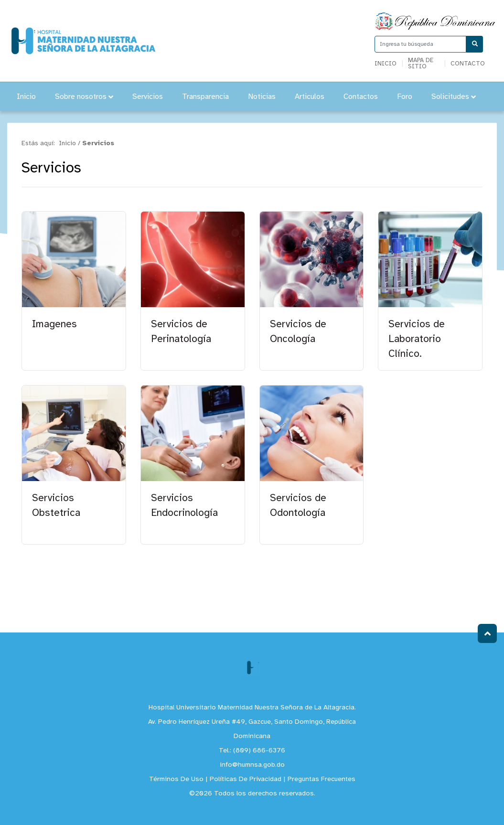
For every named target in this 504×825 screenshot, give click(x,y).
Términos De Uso (176, 779)
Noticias (262, 97)
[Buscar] (475, 44)
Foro (405, 97)
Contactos (361, 97)
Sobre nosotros (84, 97)
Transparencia (205, 97)
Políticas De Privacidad (246, 779)
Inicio (386, 64)
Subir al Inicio (488, 634)
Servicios (148, 97)
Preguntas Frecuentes (322, 779)
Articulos (310, 97)
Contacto (468, 64)
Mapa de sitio (421, 64)
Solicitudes (454, 97)
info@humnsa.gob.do (252, 765)
